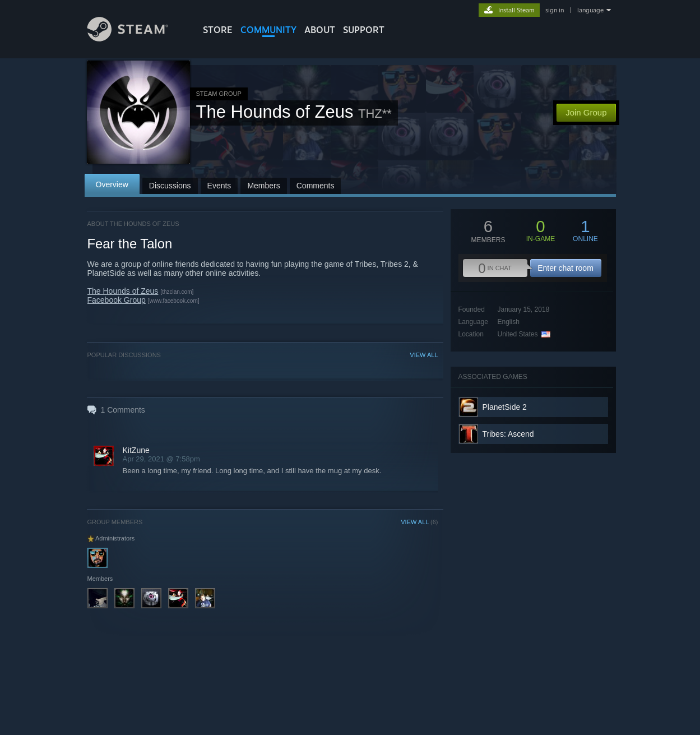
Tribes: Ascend (508, 434)
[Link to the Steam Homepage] (136, 38)
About (320, 30)
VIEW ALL (424, 355)
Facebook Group (117, 300)
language (590, 10)
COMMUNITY (268, 30)
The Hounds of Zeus (123, 291)
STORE (218, 30)
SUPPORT (364, 30)
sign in (555, 10)
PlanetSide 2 (505, 407)
